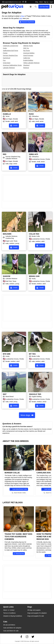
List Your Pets (44, 7)
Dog (23, 16)
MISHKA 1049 (34, 276)
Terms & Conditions (9, 613)
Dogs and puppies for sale (36, 616)
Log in (51, 2)
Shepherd (26, 65)
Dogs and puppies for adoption (37, 613)
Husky (5, 48)
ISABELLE (7, 114)
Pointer (5, 53)
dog (21, 18)
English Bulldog (28, 60)
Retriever (26, 68)
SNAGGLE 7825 (35, 394)
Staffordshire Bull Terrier (11, 51)
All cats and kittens (9, 625)
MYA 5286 (7, 354)
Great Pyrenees (28, 55)
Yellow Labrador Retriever (31, 63)
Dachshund (7, 58)
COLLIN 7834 (34, 234)
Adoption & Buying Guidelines (13, 616)
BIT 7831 (32, 354)
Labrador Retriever (9, 68)
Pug (4, 60)
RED (5, 154)
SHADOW (7, 276)
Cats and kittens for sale (11, 631)
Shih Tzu (26, 48)
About (41, 2)
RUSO (31, 114)
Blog (37, 2)
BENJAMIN (7, 234)
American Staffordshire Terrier (12, 65)
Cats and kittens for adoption (12, 628)
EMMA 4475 (34, 154)
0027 (5, 394)
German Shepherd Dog (10, 55)
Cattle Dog (27, 58)
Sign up (46, 2)
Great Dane (7, 63)
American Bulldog (29, 53)
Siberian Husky (28, 46)
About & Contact (9, 610)
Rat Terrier (27, 51)
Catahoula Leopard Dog (10, 46)
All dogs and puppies (34, 610)
